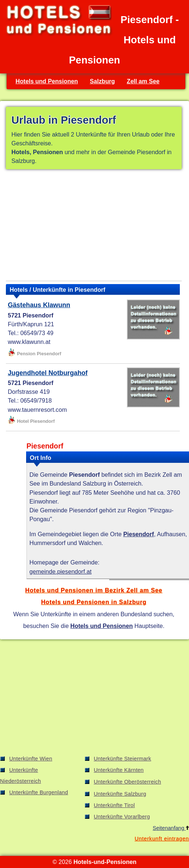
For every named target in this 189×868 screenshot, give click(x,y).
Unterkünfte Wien (31, 759)
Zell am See (143, 81)
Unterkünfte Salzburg (120, 794)
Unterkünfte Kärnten (119, 770)
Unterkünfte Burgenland (39, 792)
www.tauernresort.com (37, 410)
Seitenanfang (171, 828)
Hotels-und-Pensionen (105, 862)
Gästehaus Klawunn (39, 305)
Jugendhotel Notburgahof (48, 373)
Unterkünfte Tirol (114, 805)
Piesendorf (139, 534)
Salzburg (102, 81)
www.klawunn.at (29, 342)
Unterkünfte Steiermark (122, 759)
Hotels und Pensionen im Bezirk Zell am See (94, 590)
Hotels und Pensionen (47, 81)
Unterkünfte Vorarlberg (122, 817)
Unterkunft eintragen (162, 839)
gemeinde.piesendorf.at (60, 571)
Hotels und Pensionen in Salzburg (94, 602)
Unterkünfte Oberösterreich (127, 782)
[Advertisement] (94, 226)
